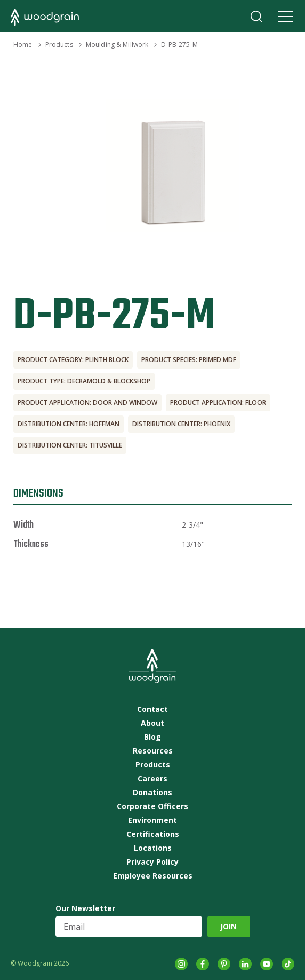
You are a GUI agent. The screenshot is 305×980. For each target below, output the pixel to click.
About (152, 723)
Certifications (153, 834)
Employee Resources (153, 876)
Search (256, 17)
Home (23, 45)
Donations (152, 793)
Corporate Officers (152, 806)
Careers (152, 779)
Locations (153, 848)
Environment (152, 820)
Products (59, 45)
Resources (153, 751)
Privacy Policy (152, 862)
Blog (152, 737)
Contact (152, 709)
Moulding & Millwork (117, 45)
